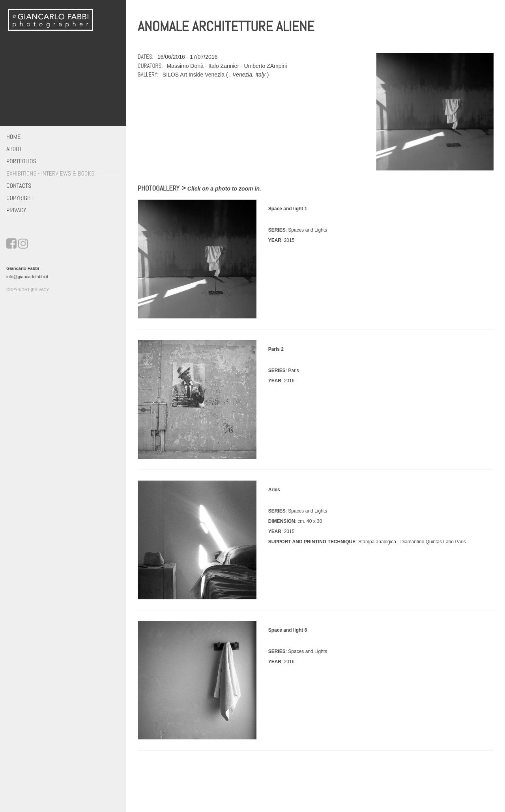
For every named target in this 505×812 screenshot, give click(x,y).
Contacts (19, 186)
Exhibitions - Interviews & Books (50, 173)
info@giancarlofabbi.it (27, 277)
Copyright (20, 198)
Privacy (16, 210)
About (14, 149)
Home (13, 137)
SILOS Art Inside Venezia (194, 75)
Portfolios (21, 161)
